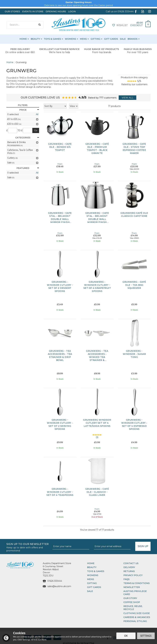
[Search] (22, 25)
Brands (133, 39)
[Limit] (74, 106)
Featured (28, 168)
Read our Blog (143, 11)
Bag (147, 24)
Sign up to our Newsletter (28, 547)
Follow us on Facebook (136, 11)
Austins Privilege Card (135, 593)
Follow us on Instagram (150, 11)
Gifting (92, 583)
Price (29, 110)
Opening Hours (56, 11)
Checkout (136, 25)
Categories (27, 138)
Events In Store (33, 11)
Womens (93, 575)
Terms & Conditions (137, 583)
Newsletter (132, 587)
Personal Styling (135, 621)
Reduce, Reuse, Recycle (133, 608)
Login (72, 11)
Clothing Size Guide (137, 613)
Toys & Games (96, 571)
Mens (91, 579)
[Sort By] (55, 106)
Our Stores (12, 11)
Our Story (130, 598)
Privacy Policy (133, 575)
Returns (129, 571)
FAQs (126, 579)
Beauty (92, 567)
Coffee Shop (132, 602)
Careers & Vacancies (137, 617)
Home (91, 563)
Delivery (129, 567)
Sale (90, 591)
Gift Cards (94, 587)
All (37, 114)
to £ (20, 130)
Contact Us (131, 563)
